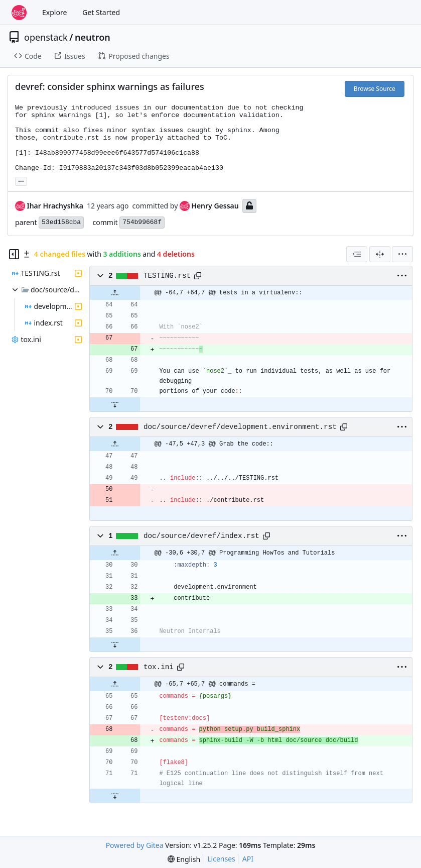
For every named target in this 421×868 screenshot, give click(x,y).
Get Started (101, 12)
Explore (54, 12)
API (248, 859)
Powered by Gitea (135, 845)
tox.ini (159, 667)
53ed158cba (61, 222)
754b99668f (142, 222)
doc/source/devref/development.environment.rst (240, 427)
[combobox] (357, 254)
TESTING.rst (167, 276)
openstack (46, 37)
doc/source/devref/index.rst (201, 536)
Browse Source (375, 89)
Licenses (221, 859)
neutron (93, 37)
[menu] (402, 254)
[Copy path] (198, 276)
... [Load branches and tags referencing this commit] (21, 180)
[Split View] (380, 254)
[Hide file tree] (14, 254)
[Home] (19, 13)
